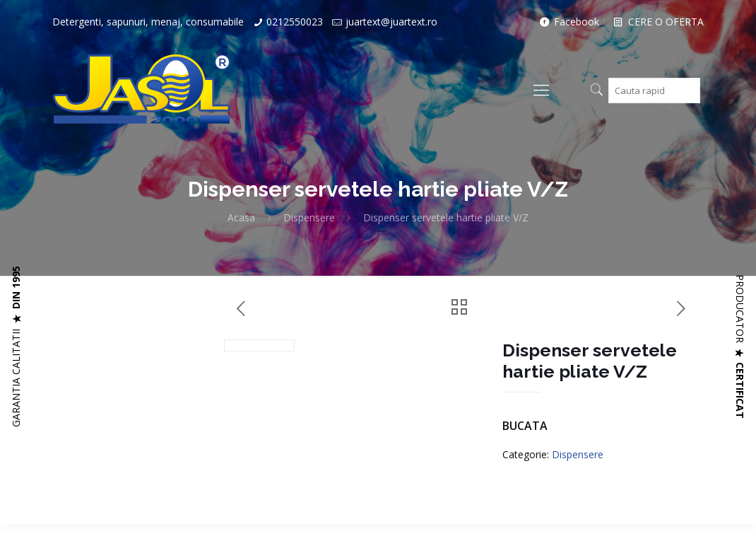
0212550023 (295, 22)
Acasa (241, 217)
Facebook (568, 22)
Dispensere (309, 217)
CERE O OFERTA (657, 22)
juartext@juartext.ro (391, 22)
